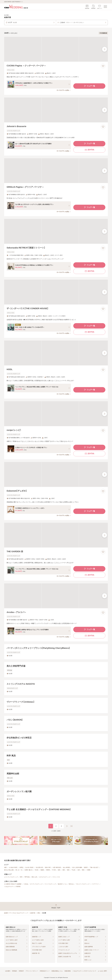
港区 (64, 870)
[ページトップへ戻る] (56, 906)
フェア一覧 (89, 86)
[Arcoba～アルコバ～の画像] (56, 596)
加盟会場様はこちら (57, 971)
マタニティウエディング (83, 884)
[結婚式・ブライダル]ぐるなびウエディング (16, 913)
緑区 (59, 870)
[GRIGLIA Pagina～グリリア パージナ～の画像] (56, 171)
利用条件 (21, 971)
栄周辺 (21, 867)
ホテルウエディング (45, 877)
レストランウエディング (11, 877)
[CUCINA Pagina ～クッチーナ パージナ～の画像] (56, 49)
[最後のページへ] (71, 826)
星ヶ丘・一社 (19, 870)
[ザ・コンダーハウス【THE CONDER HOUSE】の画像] (56, 292)
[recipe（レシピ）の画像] (56, 414)
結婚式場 (33, 913)
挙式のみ (71, 884)
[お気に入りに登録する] (103, 66)
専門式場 (27, 877)
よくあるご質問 (102, 971)
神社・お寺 (34, 877)
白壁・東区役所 (57, 867)
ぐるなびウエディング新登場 (12, 887)
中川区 (54, 870)
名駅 (5, 867)
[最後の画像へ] (105, 49)
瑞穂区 (42, 870)
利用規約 (15, 971)
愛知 (39, 913)
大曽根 (88, 870)
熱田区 (86, 867)
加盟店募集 (68, 971)
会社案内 (8, 971)
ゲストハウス (56, 877)
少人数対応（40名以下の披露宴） (13, 884)
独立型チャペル (62, 884)
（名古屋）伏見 (39, 867)
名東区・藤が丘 (29, 870)
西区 (83, 870)
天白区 (37, 870)
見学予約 (89, 150)
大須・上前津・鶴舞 (77, 867)
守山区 (73, 870)
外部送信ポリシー (45, 971)
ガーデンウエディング (36, 884)
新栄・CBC (48, 867)
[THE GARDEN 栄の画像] (56, 535)
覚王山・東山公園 (9, 870)
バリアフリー (95, 884)
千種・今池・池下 (94, 867)
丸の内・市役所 (29, 867)
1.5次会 (26, 884)
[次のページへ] (67, 826)
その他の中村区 (13, 867)
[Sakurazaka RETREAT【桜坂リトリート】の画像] (56, 231)
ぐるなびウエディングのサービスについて (84, 971)
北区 (79, 870)
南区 (68, 870)
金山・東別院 (66, 867)
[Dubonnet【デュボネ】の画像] (56, 474)
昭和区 (48, 870)
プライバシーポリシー (32, 971)
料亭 (21, 877)
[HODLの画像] (56, 353)
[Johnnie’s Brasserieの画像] (56, 110)
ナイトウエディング (50, 884)
